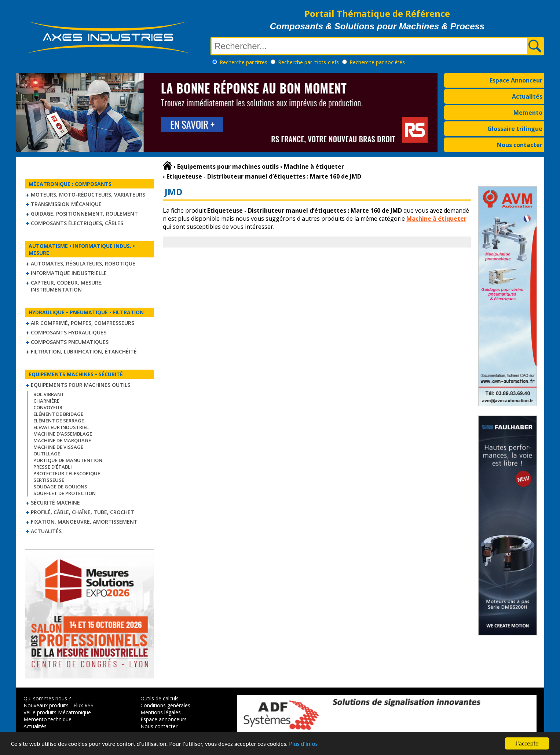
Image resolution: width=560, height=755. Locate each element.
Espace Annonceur (516, 80)
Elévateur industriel (61, 427)
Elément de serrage (59, 421)
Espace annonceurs (164, 719)
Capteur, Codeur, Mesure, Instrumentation (67, 286)
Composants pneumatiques (70, 342)
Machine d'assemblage (63, 434)
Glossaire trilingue (515, 129)
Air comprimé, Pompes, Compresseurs (83, 323)
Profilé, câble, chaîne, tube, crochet (83, 512)
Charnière (46, 401)
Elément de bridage (58, 414)
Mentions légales (161, 712)
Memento (528, 113)
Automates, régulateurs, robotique (83, 263)
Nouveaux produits (46, 705)
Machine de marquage (62, 440)
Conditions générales (165, 705)
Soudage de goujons (60, 487)
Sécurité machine (55, 503)
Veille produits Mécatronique (57, 712)
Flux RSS (83, 705)
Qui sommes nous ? (47, 698)
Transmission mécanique (66, 204)
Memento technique (47, 719)
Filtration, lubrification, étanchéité (84, 351)
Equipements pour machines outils (80, 385)
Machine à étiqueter (436, 219)
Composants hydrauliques (69, 332)
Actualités (527, 96)
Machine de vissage (58, 447)
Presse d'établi (53, 467)
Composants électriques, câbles (77, 223)
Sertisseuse (49, 480)
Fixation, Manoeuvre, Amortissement (84, 522)
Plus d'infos (303, 744)
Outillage (47, 454)
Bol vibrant (49, 394)
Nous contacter (520, 145)
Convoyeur (48, 407)
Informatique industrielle (69, 273)
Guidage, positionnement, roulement (84, 214)
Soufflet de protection (65, 493)
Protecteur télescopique (67, 473)
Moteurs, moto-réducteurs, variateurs (88, 195)
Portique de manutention (68, 460)
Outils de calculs (160, 698)
